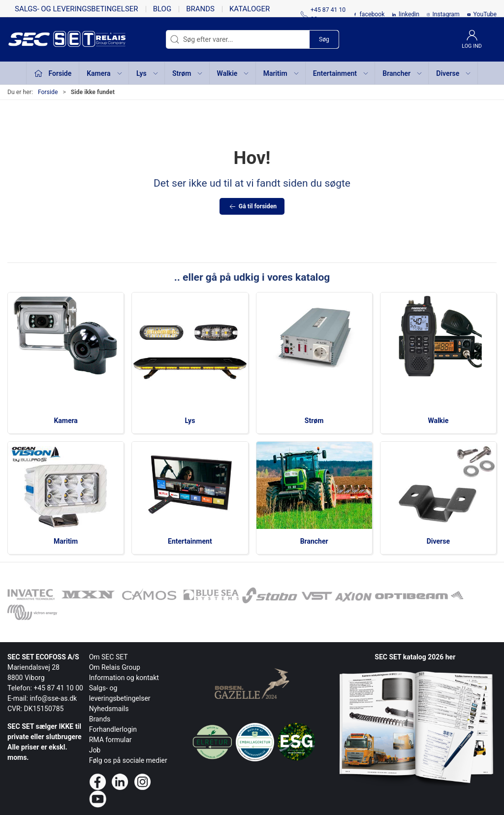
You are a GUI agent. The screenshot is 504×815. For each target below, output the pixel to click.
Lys (190, 421)
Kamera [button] (105, 73)
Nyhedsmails (109, 709)
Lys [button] (148, 73)
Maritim (66, 541)
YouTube (485, 14)
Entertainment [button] (341, 73)
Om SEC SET (109, 657)
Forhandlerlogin (113, 729)
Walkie (438, 421)
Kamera (65, 421)
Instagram (446, 14)
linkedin (409, 14)
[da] (52, 39)
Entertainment (190, 541)
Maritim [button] (282, 73)
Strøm (314, 421)
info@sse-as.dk (53, 698)
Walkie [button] (234, 73)
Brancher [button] (403, 73)
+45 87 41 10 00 (58, 688)
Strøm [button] (188, 73)
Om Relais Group (115, 667)
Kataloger (250, 9)
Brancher (314, 541)
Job (95, 750)
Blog (162, 9)
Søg (324, 39)
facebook (372, 14)
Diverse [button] (454, 73)
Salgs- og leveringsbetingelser (77, 9)
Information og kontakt (124, 678)
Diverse (438, 541)
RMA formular (110, 740)
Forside (48, 92)
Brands (200, 9)
